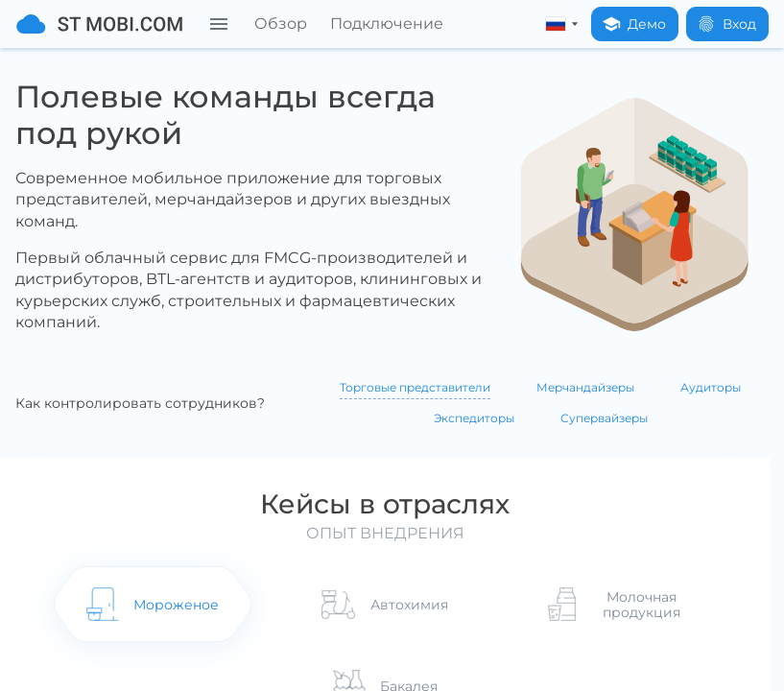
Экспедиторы (474, 418)
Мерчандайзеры (585, 387)
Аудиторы (711, 387)
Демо (634, 24)
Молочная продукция (647, 607)
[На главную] (99, 24)
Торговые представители (415, 387)
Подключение (387, 24)
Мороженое (171, 607)
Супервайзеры (604, 418)
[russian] (558, 24)
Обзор (281, 24)
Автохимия (409, 607)
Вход (726, 24)
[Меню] (219, 24)
